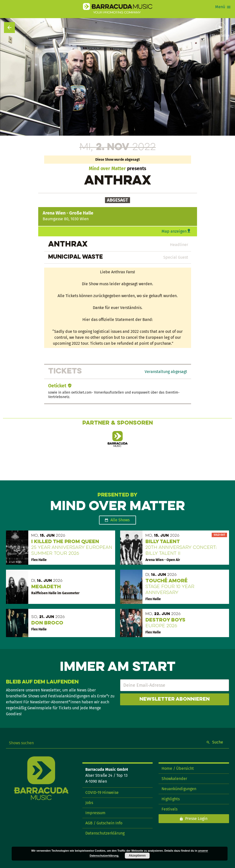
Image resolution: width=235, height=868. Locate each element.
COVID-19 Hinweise (102, 792)
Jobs (89, 803)
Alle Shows (120, 520)
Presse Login (196, 819)
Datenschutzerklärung (105, 833)
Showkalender (174, 779)
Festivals (169, 809)
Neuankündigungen (179, 789)
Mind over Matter (107, 169)
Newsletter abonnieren (175, 699)
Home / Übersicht (178, 768)
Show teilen (221, 36)
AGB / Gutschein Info (104, 823)
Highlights (171, 799)
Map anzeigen (174, 231)
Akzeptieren (137, 856)
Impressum (95, 813)
